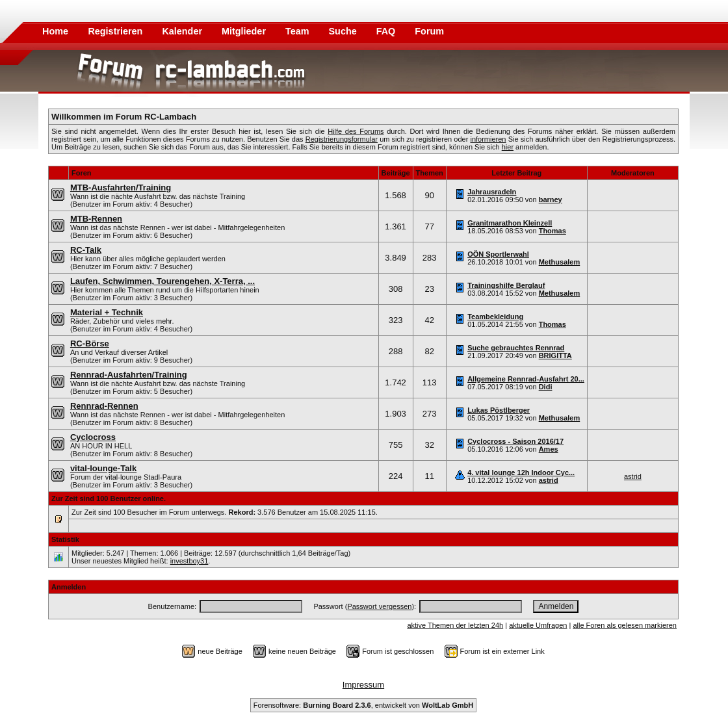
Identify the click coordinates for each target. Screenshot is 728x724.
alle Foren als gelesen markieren (625, 625)
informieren (488, 139)
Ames (549, 449)
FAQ (387, 31)
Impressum (363, 685)
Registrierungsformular (342, 139)
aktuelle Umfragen (538, 625)
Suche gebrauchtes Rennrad (516, 348)
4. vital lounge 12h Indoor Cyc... (521, 472)
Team (299, 31)
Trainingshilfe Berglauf (506, 285)
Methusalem (560, 262)
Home (55, 31)
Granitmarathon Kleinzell (510, 223)
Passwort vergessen (379, 606)
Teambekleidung (495, 317)
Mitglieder (245, 31)
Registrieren (116, 31)
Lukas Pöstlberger (499, 410)
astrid (549, 480)
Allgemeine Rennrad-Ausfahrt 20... (526, 379)
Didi (546, 387)
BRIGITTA (555, 356)
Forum (429, 31)
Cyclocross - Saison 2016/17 (515, 441)
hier (508, 147)
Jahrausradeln (492, 192)
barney (551, 200)
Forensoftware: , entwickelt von (363, 705)
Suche (344, 31)
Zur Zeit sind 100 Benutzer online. (109, 498)
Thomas (552, 231)
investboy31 (189, 561)
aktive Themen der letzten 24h (455, 625)
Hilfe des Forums (356, 131)
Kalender (183, 31)
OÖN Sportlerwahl (498, 254)
